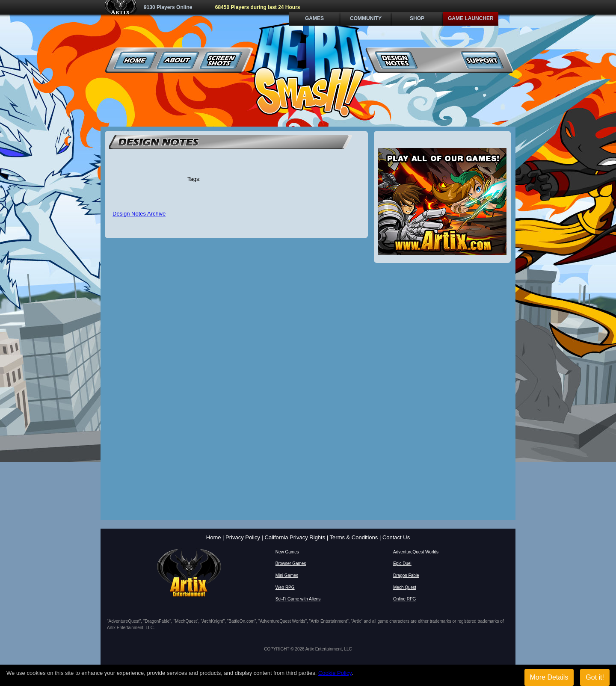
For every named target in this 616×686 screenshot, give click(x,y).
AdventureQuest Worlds (416, 552)
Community (366, 18)
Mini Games (287, 575)
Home (135, 60)
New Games (287, 552)
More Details (549, 677)
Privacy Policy (243, 537)
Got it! (595, 677)
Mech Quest (405, 587)
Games (314, 18)
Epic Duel (402, 563)
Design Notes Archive (139, 214)
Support (482, 60)
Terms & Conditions (354, 537)
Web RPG (285, 587)
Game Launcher (471, 18)
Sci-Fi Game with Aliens (298, 599)
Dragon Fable (406, 575)
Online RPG (404, 599)
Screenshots (221, 60)
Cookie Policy (335, 673)
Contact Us (396, 537)
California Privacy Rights (295, 537)
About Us (178, 60)
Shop (417, 18)
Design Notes (396, 60)
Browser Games (291, 563)
